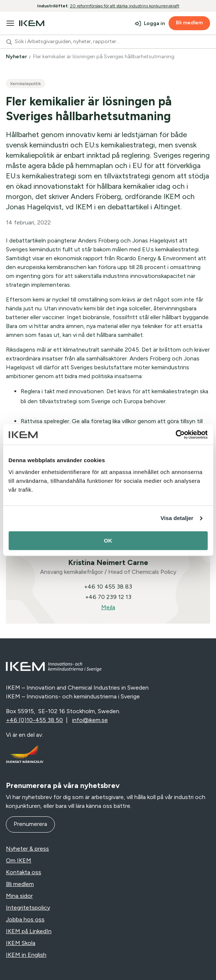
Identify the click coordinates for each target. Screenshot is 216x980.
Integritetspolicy (28, 908)
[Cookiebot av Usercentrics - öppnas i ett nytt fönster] (175, 435)
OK (108, 540)
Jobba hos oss (25, 919)
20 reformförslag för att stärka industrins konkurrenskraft (125, 6)
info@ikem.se (90, 720)
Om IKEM (19, 860)
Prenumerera (30, 824)
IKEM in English (26, 955)
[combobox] (108, 42)
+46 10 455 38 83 (108, 587)
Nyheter (17, 57)
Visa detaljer (177, 518)
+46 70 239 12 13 (108, 597)
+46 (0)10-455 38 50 (34, 720)
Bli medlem (189, 23)
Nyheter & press (27, 849)
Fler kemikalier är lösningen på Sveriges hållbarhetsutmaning (104, 57)
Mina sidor (19, 896)
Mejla (108, 607)
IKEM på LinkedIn (29, 931)
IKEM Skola (21, 943)
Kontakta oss (24, 872)
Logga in (154, 23)
